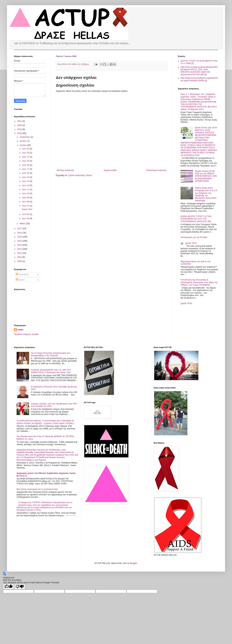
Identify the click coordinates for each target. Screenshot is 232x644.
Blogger (134, 563)
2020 (20, 125)
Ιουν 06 (26, 214)
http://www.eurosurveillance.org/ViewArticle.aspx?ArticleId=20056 (199, 79)
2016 (20, 233)
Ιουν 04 (26, 218)
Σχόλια (20, 280)
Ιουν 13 (26, 181)
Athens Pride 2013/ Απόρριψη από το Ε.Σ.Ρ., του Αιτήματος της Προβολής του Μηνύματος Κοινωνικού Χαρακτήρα (206, 194)
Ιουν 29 (26, 149)
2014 (20, 241)
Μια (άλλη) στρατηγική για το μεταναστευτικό (37, 489)
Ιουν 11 (26, 189)
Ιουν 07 (26, 206)
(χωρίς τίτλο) (191, 243)
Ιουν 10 (26, 193)
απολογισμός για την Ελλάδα (194, 237)
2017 (20, 229)
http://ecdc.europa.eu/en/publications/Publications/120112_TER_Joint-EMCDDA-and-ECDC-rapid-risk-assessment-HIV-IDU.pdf (199, 71)
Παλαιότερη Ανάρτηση (156, 170)
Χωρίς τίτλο (27, 209)
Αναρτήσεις (22, 274)
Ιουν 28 (26, 153)
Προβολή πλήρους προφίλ (26, 334)
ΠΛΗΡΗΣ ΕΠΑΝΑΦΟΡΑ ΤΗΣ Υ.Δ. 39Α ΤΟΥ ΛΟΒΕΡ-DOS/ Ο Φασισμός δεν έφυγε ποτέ (51, 371)
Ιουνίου (23, 145)
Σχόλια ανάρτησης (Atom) (80, 175)
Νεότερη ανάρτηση (65, 170)
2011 (20, 253)
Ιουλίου (23, 141)
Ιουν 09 (26, 198)
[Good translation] (9, 587)
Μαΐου (23, 224)
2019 (20, 129)
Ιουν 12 (26, 185)
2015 (20, 237)
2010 (20, 257)
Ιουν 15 (26, 173)
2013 (20, 245)
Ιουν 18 (26, 165)
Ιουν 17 (26, 169)
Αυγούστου (25, 137)
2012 (20, 249)
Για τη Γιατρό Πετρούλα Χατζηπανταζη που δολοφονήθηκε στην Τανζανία (51, 354)
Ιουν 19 (26, 161)
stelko (20, 330)
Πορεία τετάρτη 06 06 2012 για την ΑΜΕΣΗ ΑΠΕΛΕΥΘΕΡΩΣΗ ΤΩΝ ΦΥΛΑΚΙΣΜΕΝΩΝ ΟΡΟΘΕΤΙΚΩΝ (206, 176)
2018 (20, 133)
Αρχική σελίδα (110, 170)
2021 (20, 121)
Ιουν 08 (26, 202)
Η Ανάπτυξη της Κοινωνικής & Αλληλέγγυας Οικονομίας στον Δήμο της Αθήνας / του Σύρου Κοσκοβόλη (199, 282)
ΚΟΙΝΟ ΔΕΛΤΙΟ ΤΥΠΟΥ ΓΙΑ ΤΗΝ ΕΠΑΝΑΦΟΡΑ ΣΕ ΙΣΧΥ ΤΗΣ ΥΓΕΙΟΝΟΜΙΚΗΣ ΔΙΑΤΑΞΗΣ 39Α (196, 219)
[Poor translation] (20, 587)
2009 (20, 261)
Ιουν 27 (26, 157)
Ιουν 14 (26, 177)
